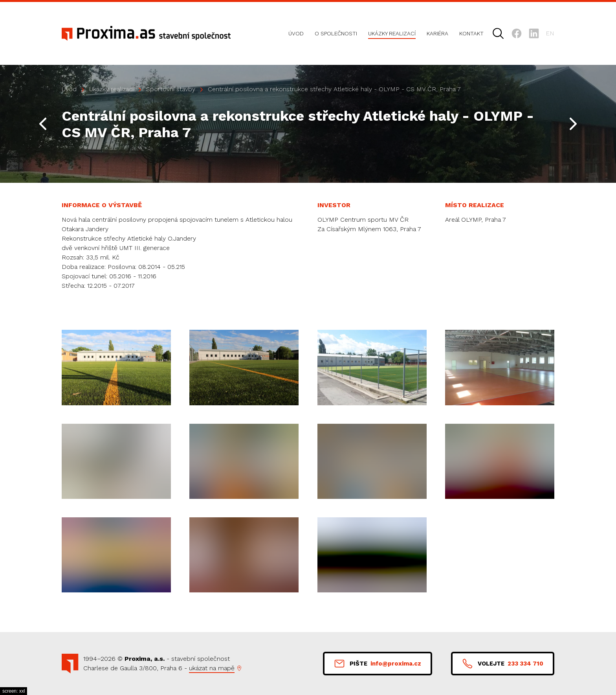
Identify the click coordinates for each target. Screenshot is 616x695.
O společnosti (336, 33)
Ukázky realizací (392, 33)
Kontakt (471, 33)
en (550, 33)
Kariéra (437, 33)
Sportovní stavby (171, 89)
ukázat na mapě (212, 668)
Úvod (296, 33)
